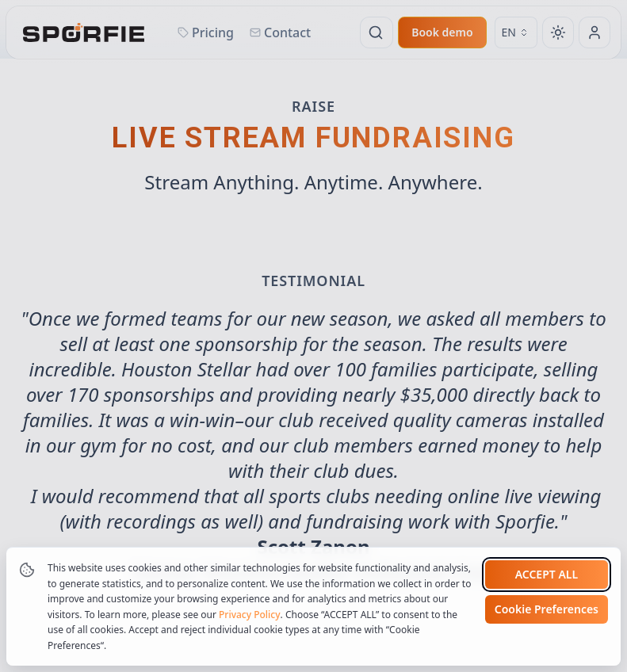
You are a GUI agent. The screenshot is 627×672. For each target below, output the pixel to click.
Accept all (547, 574)
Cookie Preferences (547, 609)
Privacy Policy (250, 615)
